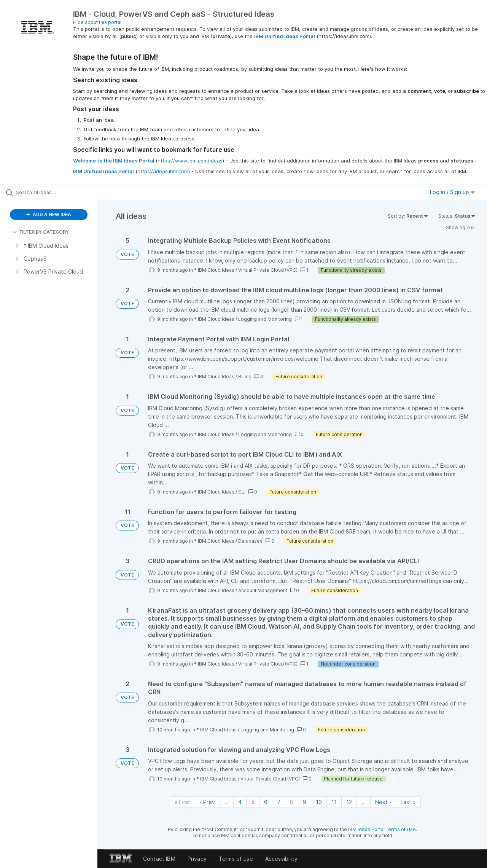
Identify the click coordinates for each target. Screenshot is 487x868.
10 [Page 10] (319, 802)
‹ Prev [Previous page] (207, 802)
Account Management (263, 590)
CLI (242, 492)
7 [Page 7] (279, 802)
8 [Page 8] (292, 802)
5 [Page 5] (253, 802)
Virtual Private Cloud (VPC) (268, 270)
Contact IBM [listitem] (159, 859)
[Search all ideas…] (58, 192)
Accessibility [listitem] (281, 859)
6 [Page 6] (266, 802)
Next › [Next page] (383, 802)
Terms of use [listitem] (236, 859)
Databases (250, 541)
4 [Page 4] (240, 802)
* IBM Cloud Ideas (214, 270)
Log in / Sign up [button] (452, 192)
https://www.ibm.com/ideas (190, 161)
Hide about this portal (97, 22)
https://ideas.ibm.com (163, 171)
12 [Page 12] (349, 802)
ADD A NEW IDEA (49, 214)
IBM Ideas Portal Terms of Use (382, 829)
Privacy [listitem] (197, 859)
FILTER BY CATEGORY (41, 232)
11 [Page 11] (334, 802)
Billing (245, 377)
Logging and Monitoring (265, 319)
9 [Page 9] (305, 802)
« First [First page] (182, 802)
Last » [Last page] (408, 802)
